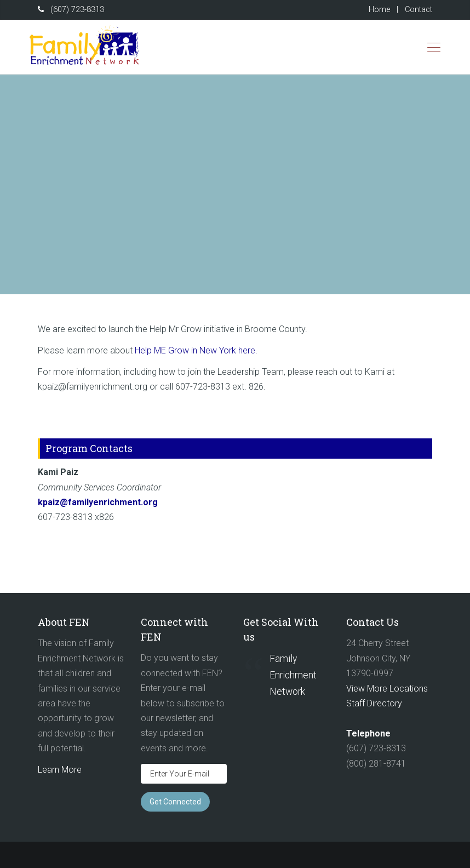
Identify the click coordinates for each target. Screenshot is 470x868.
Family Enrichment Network (293, 675)
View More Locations (387, 689)
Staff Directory (374, 703)
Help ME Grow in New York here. (197, 350)
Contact (419, 10)
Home (379, 10)
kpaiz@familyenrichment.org (98, 502)
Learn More (60, 770)
